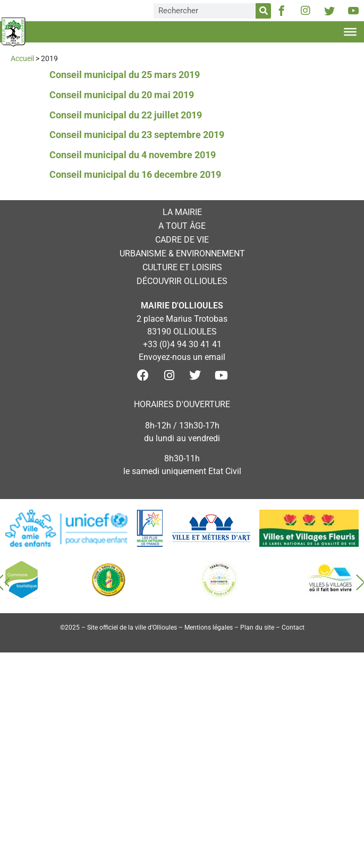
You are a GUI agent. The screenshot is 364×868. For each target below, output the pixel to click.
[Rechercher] (263, 11)
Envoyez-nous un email (182, 357)
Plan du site (257, 628)
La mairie (182, 212)
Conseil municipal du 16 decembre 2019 (135, 174)
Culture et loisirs (182, 267)
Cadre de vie (182, 240)
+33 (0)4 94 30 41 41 (182, 344)
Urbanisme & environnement (182, 253)
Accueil (22, 58)
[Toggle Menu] (350, 32)
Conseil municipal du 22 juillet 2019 (126, 115)
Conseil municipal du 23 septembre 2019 (137, 135)
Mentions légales (209, 628)
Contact (293, 628)
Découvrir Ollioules (182, 281)
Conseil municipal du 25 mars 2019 (125, 75)
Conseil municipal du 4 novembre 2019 (133, 155)
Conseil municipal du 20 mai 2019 (122, 95)
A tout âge (182, 226)
